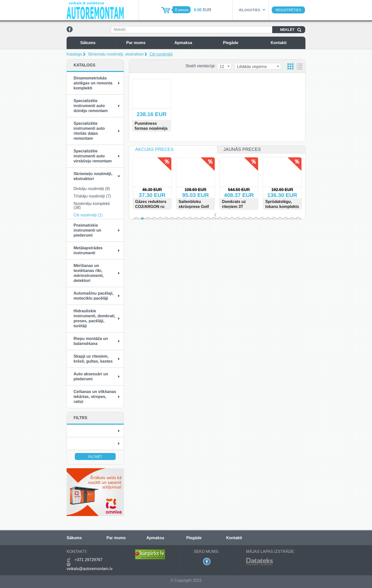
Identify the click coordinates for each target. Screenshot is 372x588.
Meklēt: (120, 30)
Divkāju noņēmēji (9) (92, 189)
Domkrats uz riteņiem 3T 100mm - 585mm (244, 207)
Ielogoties (250, 10)
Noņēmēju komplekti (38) (92, 206)
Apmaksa (191, 43)
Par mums (143, 43)
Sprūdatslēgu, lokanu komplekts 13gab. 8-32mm (289, 207)
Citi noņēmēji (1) (88, 215)
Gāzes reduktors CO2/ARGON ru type (157, 207)
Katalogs (74, 54)
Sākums (96, 43)
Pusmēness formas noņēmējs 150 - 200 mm (151, 128)
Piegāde (239, 43)
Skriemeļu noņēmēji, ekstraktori (116, 54)
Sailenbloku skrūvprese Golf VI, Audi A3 (200, 207)
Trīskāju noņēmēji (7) (92, 196)
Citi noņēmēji (161, 54)
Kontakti (287, 43)
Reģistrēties (288, 10)
